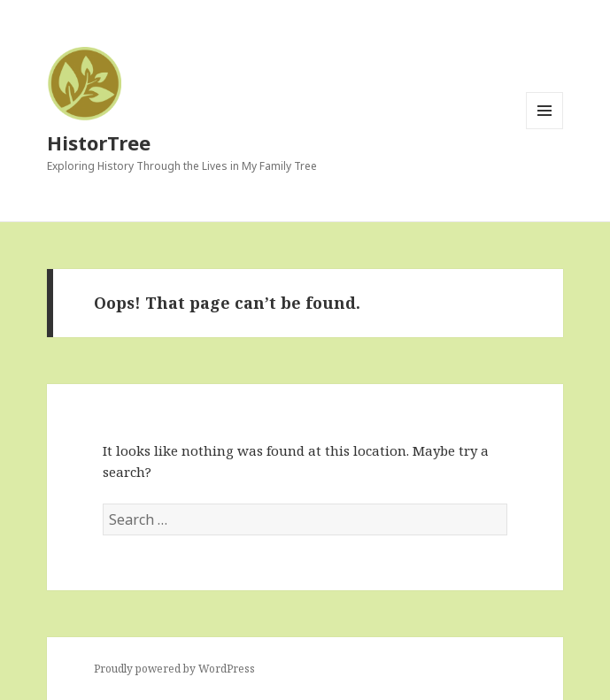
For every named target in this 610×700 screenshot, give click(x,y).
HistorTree (99, 142)
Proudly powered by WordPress (174, 669)
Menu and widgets (545, 129)
